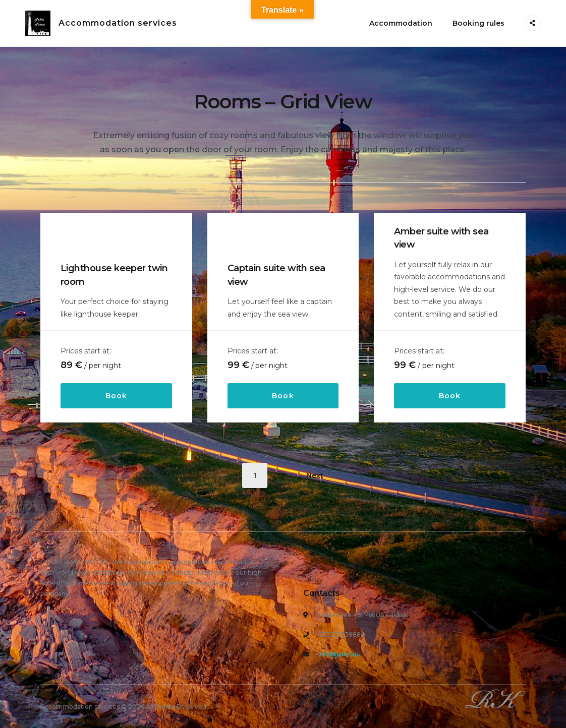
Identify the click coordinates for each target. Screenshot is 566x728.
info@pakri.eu (339, 654)
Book (116, 396)
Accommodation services (118, 23)
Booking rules (478, 23)
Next (315, 475)
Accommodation (401, 23)
